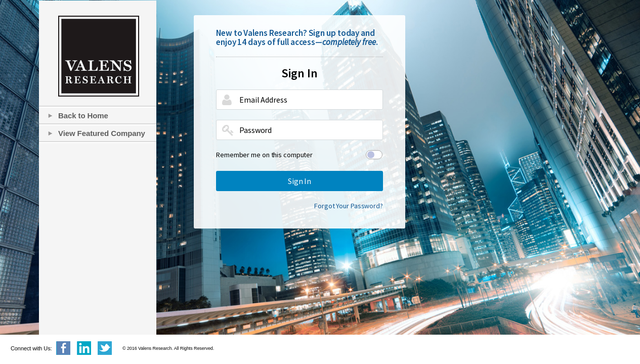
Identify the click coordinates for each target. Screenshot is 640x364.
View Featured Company (102, 133)
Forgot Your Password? (349, 206)
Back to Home (83, 116)
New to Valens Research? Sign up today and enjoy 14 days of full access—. (297, 37)
